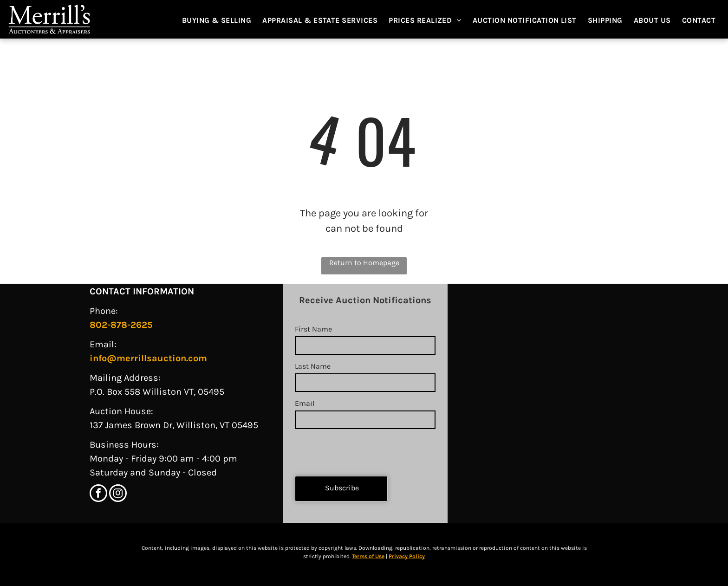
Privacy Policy (407, 556)
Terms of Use (368, 556)
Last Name (313, 366)
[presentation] (365, 449)
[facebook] (98, 494)
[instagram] (118, 494)
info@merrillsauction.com (148, 358)
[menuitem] (221, 20)
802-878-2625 (121, 325)
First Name (313, 329)
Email (305, 403)
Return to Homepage (364, 263)
